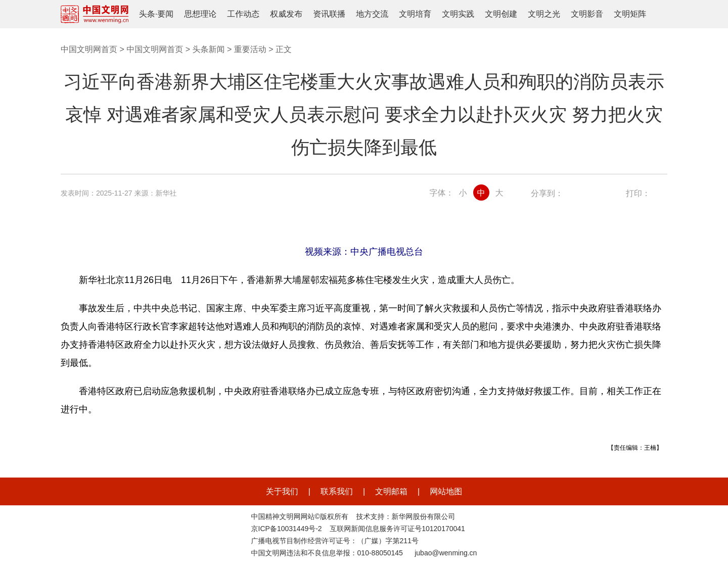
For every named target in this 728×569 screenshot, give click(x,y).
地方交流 (372, 14)
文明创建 (501, 14)
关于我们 (282, 491)
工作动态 (243, 14)
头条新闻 (208, 49)
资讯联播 (329, 14)
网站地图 (446, 491)
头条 (147, 14)
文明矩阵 (630, 14)
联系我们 (337, 491)
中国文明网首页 (89, 49)
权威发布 (286, 14)
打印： (638, 193)
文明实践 (458, 14)
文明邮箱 (391, 491)
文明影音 (587, 14)
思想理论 (200, 14)
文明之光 (544, 14)
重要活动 (250, 49)
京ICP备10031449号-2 (287, 529)
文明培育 (415, 14)
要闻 (165, 14)
